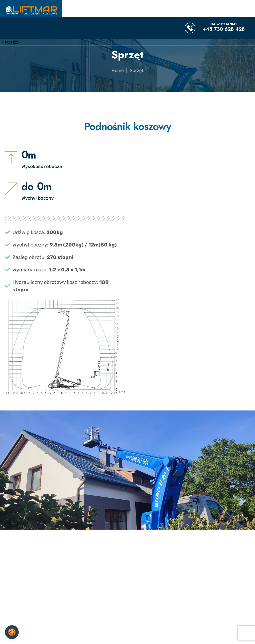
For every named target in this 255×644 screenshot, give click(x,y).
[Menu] (10, 42)
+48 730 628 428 (224, 29)
